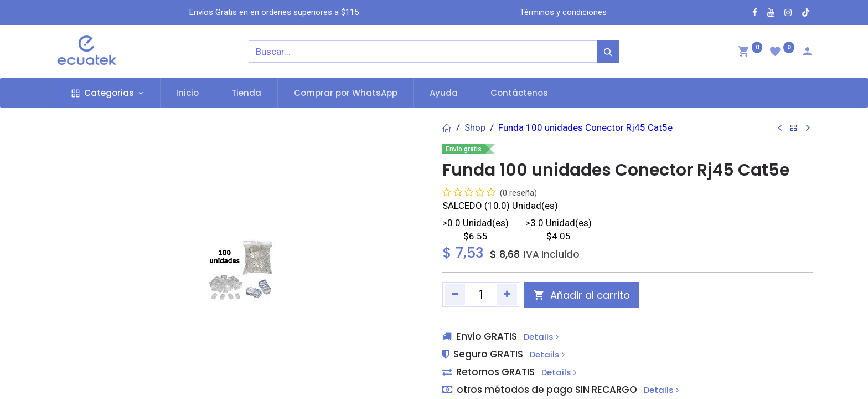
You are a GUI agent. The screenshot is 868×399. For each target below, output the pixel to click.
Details (541, 337)
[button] (582, 295)
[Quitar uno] (455, 294)
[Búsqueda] (608, 52)
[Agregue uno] (507, 294)
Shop (475, 127)
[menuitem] (188, 93)
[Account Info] (807, 53)
